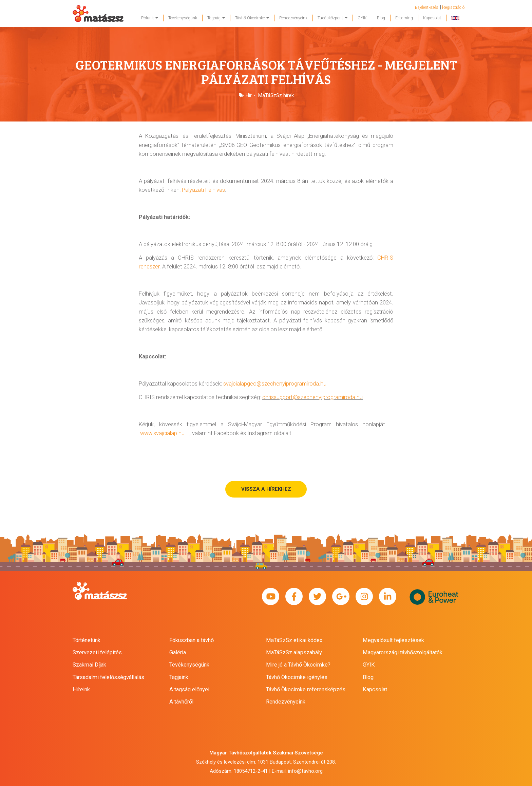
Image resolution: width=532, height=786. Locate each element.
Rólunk (150, 18)
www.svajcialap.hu (162, 433)
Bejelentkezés (427, 7)
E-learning (404, 18)
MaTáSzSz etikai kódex (294, 640)
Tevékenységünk (183, 18)
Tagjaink (179, 677)
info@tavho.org (305, 771)
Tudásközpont (332, 18)
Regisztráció (453, 7)
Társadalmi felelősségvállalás (108, 677)
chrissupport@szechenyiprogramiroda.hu (312, 397)
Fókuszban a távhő (192, 640)
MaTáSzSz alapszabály (294, 652)
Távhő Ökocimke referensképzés (306, 689)
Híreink (81, 689)
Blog (381, 18)
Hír (249, 95)
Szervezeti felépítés (97, 652)
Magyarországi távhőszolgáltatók (403, 652)
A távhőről (181, 702)
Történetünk (87, 640)
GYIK (362, 18)
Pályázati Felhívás (203, 190)
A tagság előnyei (189, 689)
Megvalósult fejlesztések (393, 640)
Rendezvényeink (293, 18)
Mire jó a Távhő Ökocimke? (298, 665)
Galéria (178, 652)
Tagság (216, 18)
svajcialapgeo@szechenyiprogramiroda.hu (275, 384)
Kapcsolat (432, 18)
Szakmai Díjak (89, 665)
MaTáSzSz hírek (276, 95)
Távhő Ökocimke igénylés (297, 677)
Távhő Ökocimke (252, 18)
